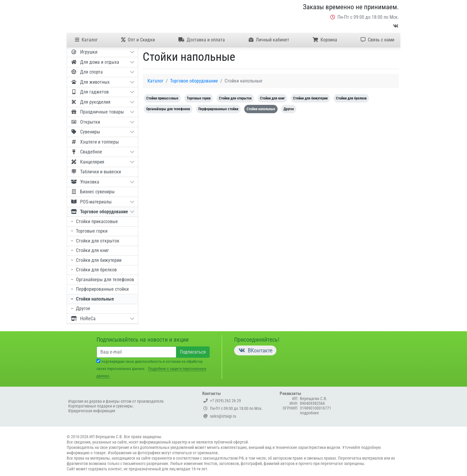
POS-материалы (102, 202)
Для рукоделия (102, 102)
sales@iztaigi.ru (220, 416)
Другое (80, 308)
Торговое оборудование (102, 211)
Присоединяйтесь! (257, 340)
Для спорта (102, 72)
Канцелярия (102, 162)
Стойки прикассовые (94, 221)
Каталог (86, 40)
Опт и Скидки (138, 40)
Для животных (102, 82)
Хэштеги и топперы (95, 142)
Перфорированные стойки (99, 289)
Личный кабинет (269, 40)
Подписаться (193, 352)
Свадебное (102, 152)
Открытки (102, 122)
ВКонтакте (255, 350)
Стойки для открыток (95, 241)
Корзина (325, 40)
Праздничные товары (102, 112)
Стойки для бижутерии (96, 260)
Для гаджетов (102, 92)
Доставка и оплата (202, 40)
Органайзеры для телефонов (102, 280)
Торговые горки (89, 231)
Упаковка (102, 182)
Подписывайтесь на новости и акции (143, 340)
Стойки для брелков (94, 270)
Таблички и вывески (96, 172)
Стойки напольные (92, 299)
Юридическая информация (92, 411)
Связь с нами (378, 40)
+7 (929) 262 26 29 (222, 401)
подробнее (309, 413)
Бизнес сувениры (92, 192)
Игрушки (102, 52)
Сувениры (102, 132)
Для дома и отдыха (102, 62)
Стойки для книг (90, 250)
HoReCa (102, 318)
